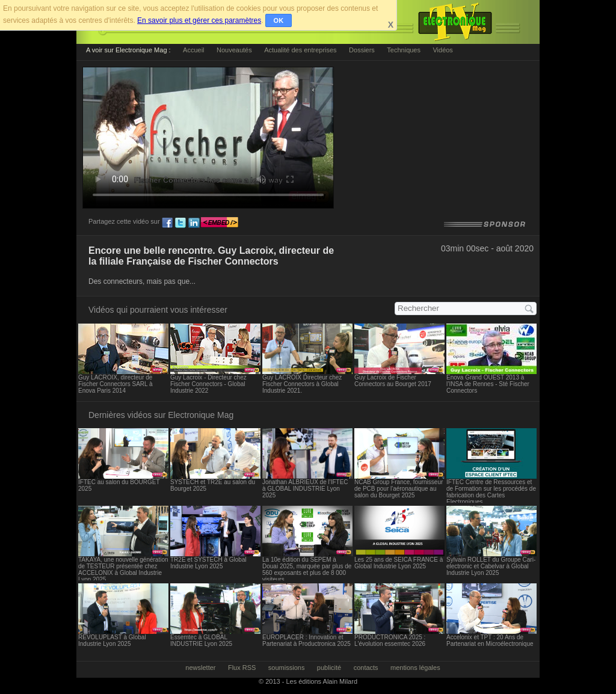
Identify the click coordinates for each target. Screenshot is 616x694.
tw (180, 223)
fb (167, 223)
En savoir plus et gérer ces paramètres (199, 20)
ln (194, 223)
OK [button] (279, 20)
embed (220, 223)
